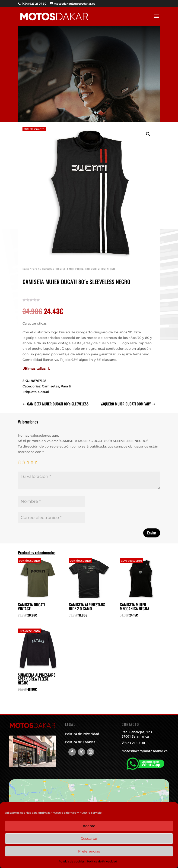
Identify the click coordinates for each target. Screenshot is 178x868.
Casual (44, 390)
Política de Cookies (80, 742)
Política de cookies (72, 861)
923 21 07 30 (135, 743)
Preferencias (89, 851)
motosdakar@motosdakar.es (145, 751)
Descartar (89, 839)
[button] (148, 132)
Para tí (35, 267)
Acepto (89, 826)
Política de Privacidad (102, 861)
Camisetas (48, 267)
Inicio (26, 267)
